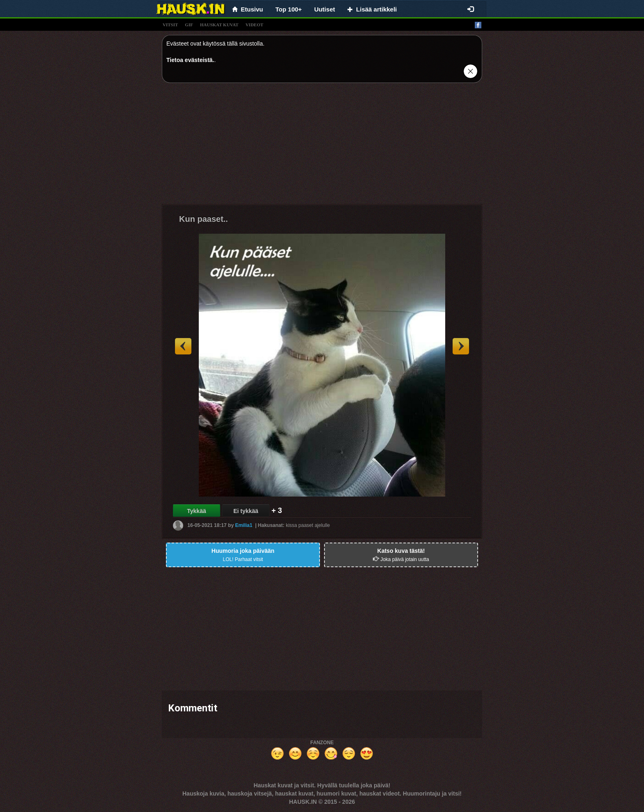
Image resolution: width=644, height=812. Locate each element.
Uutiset (325, 9)
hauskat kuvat (219, 25)
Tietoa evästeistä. (190, 60)
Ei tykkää (246, 511)
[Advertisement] (322, 147)
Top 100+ (289, 9)
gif (189, 25)
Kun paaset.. (204, 219)
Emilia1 (244, 525)
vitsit (170, 25)
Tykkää (196, 511)
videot (254, 25)
